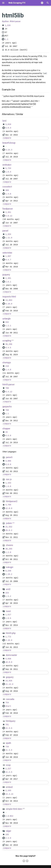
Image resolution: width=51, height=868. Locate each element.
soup (8, 765)
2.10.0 (9, 640)
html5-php (11, 633)
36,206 (9, 344)
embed (9, 787)
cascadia (10, 699)
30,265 (9, 549)
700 (7, 388)
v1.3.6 (9, 728)
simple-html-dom (14, 809)
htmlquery (11, 721)
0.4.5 (8, 348)
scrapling (7, 341)
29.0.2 (9, 530)
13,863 (9, 300)
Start (8, 706)
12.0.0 (9, 508)
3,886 (8, 461)
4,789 (8, 505)
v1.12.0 (9, 684)
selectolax (7, 253)
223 (7, 593)
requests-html (9, 297)
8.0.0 (8, 465)
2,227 (8, 769)
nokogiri (10, 567)
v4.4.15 (9, 794)
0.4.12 (9, 392)
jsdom (9, 523)
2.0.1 (8, 282)
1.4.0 (8, 194)
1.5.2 (8, 596)
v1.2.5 (9, 772)
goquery (10, 677)
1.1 (7, 39)
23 (7, 432)
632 (7, 322)
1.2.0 (8, 552)
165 (7, 835)
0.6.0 (8, 436)
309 (7, 190)
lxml (4, 121)
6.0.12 (9, 216)
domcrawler (11, 655)
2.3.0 (8, 838)
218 (7, 366)
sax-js (9, 479)
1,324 (8, 234)
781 (7, 725)
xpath (8, 743)
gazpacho (7, 406)
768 (7, 410)
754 (7, 703)
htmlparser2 (12, 501)
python (6, 21)
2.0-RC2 (9, 816)
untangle (7, 319)
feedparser (8, 209)
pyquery (6, 275)
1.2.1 (8, 326)
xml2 (8, 589)
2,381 (8, 278)
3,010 (8, 124)
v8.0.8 (9, 662)
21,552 (9, 527)
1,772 (8, 637)
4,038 (8, 659)
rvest (8, 611)
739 (7, 747)
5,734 (8, 168)
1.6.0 (8, 486)
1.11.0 (9, 238)
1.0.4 (8, 172)
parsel (5, 231)
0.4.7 (8, 260)
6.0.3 (8, 128)
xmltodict (7, 165)
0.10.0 (9, 304)
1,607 (8, 256)
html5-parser (9, 384)
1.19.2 (9, 574)
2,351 (8, 212)
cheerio (9, 545)
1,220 (8, 25)
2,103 (8, 791)
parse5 (9, 457)
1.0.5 (8, 618)
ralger (9, 831)
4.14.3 (9, 150)
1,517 (8, 615)
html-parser (16, 21)
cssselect (7, 187)
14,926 (9, 681)
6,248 (8, 571)
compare (7, 138)
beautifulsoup (9, 143)
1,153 (8, 483)
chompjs (7, 362)
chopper (6, 428)
